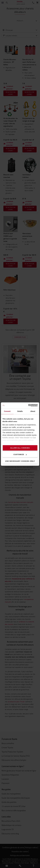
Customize (20, 454)
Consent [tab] (7, 411)
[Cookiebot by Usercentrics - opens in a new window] (28, 405)
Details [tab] (20, 411)
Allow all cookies (20, 448)
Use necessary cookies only (20, 461)
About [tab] (33, 411)
